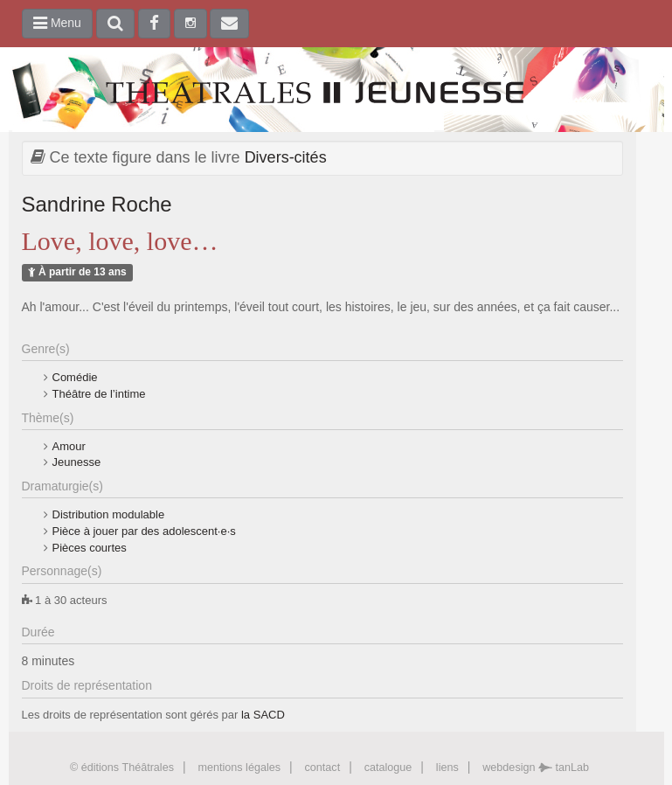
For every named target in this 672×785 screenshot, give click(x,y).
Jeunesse (77, 462)
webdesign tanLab (536, 768)
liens (447, 768)
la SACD (263, 715)
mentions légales (239, 768)
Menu (57, 23)
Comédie (75, 377)
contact (323, 768)
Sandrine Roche (97, 204)
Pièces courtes (90, 548)
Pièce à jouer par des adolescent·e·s (144, 531)
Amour (69, 446)
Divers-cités (286, 157)
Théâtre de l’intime (99, 394)
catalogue (388, 768)
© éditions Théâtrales (122, 768)
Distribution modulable (109, 514)
